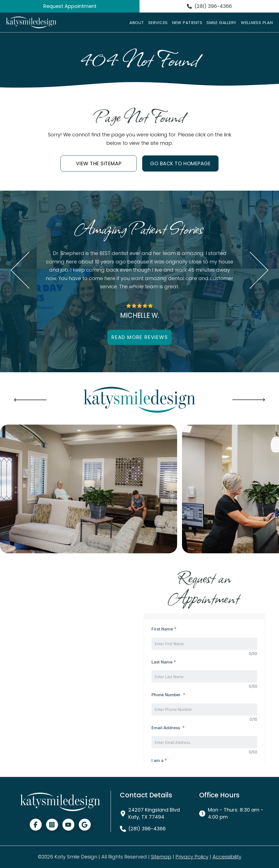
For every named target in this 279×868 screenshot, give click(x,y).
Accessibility (227, 857)
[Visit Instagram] (52, 825)
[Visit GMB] (85, 825)
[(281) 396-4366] (209, 6)
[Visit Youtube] (68, 825)
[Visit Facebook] (36, 825)
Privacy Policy (192, 857)
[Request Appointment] (70, 6)
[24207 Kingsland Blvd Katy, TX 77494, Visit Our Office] (153, 813)
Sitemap (161, 857)
